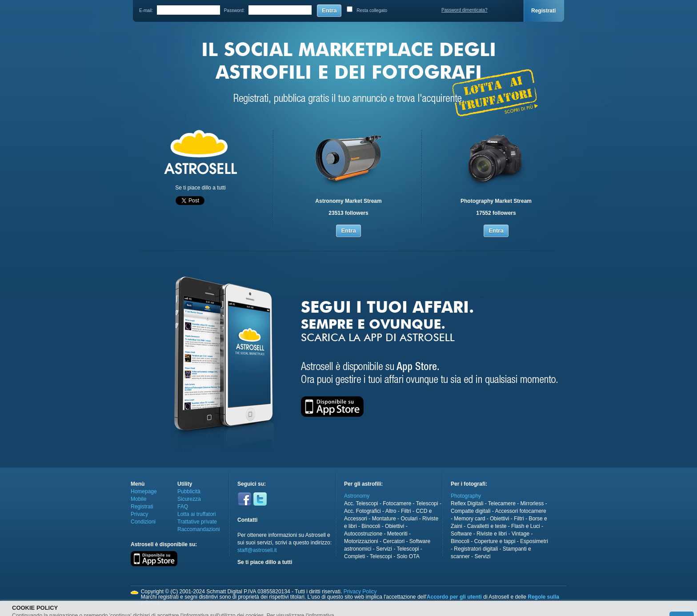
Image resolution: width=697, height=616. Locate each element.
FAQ (183, 507)
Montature (384, 519)
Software (461, 534)
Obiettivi (395, 526)
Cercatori (394, 541)
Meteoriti (397, 534)
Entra (329, 10)
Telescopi (427, 503)
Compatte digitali (471, 511)
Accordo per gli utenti (454, 597)
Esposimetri (534, 541)
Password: (234, 10)
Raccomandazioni (198, 529)
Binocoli (371, 526)
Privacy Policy (360, 592)
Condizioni (143, 522)
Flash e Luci (526, 526)
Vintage (521, 534)
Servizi (384, 549)
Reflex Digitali (467, 503)
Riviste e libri (492, 534)
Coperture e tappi (495, 541)
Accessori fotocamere (520, 511)
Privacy (139, 514)
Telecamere (502, 503)
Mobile (138, 499)
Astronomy (357, 496)
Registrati (543, 11)
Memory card (469, 519)
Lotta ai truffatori (197, 514)
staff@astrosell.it (257, 550)
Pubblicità (189, 491)
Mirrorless (532, 503)
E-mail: (146, 10)
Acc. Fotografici (363, 511)
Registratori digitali (476, 549)
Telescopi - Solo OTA (395, 556)
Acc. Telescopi (361, 503)
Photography (466, 496)
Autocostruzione (363, 534)
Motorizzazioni (361, 541)
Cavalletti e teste (487, 526)
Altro (391, 511)
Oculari (409, 519)
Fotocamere (397, 503)
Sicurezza (189, 499)
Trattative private (197, 522)
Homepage (144, 491)
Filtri (406, 511)
